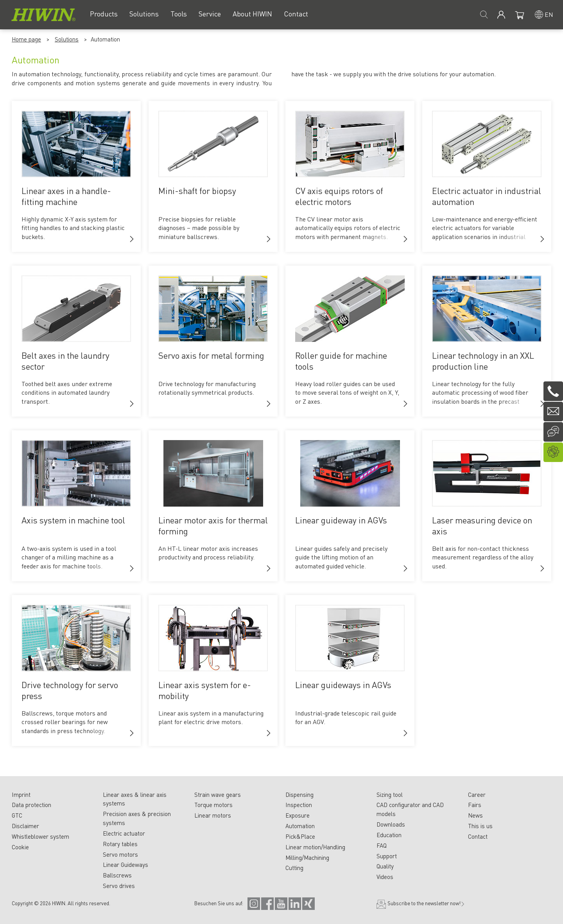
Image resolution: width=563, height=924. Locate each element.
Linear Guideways (126, 865)
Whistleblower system (40, 836)
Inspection (299, 805)
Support (387, 856)
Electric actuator (124, 833)
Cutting (294, 868)
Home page (26, 39)
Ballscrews (117, 875)
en (549, 14)
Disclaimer (25, 826)
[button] (132, 239)
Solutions (67, 39)
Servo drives (119, 886)
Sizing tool (390, 795)
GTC (17, 815)
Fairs (475, 805)
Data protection (31, 805)
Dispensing (299, 795)
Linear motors (213, 815)
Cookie (20, 847)
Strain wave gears (218, 795)
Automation (300, 826)
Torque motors (213, 805)
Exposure (298, 815)
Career (477, 795)
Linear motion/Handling (315, 847)
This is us (480, 826)
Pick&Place (300, 836)
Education (389, 835)
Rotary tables (120, 844)
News (475, 815)
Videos (385, 877)
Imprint (21, 795)
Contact (478, 836)
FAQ (382, 845)
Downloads (391, 824)
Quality (385, 866)
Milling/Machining (307, 857)
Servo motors (120, 854)
